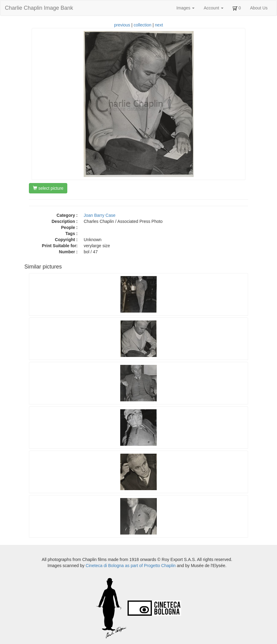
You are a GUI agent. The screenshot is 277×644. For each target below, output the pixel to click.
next (159, 25)
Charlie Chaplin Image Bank (39, 8)
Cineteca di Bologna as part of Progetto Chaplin (131, 566)
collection (142, 25)
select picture (48, 188)
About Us (259, 8)
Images (185, 8)
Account (213, 8)
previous (122, 25)
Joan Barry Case (100, 215)
